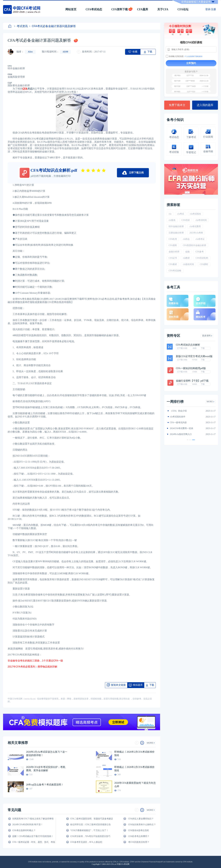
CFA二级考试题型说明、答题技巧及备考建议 (91, 819)
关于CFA (163, 9)
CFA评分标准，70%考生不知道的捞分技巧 (90, 836)
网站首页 (71, 9)
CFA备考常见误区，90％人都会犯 (86, 842)
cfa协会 (186, 239)
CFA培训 (186, 220)
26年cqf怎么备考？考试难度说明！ (45, 785)
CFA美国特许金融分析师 (194, 245)
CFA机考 (173, 239)
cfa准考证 (200, 239)
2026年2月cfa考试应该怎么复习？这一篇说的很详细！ (47, 754)
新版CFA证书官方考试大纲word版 (194, 356)
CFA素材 (173, 264)
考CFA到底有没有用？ (139, 842)
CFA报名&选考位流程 (139, 830)
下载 (203, 348)
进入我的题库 (205, 105)
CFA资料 (173, 245)
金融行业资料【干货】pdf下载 (192, 381)
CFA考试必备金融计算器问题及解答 (53, 26)
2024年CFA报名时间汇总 (181, 423)
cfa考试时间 (201, 220)
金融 (187, 252)
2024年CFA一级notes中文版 (183, 417)
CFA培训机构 (202, 258)
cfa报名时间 (188, 264)
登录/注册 (211, 9)
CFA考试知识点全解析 (188, 345)
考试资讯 (21, 26)
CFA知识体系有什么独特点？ (142, 825)
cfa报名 (172, 220)
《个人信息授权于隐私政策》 (194, 56)
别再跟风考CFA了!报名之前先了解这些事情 (33, 819)
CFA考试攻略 (175, 271)
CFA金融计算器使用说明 (181, 428)
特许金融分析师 (176, 226)
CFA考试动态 (94, 9)
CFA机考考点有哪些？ (139, 836)
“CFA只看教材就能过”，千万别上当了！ (89, 830)
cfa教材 (186, 258)
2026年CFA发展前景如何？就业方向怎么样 (135, 785)
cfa (170, 214)
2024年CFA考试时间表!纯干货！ (28, 825)
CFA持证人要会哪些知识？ (141, 819)
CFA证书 (173, 258)
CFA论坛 (183, 9)
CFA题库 (143, 9)
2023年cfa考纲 (196, 233)
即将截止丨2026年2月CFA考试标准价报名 (134, 754)
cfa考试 (181, 214)
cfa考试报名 (195, 214)
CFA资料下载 (120, 9)
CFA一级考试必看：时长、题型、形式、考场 (34, 842)
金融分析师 (174, 252)
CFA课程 (204, 264)
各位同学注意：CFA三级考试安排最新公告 (90, 825)
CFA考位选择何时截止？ (24, 830)
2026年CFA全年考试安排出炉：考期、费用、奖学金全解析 (47, 769)
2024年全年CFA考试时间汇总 (184, 434)
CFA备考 (200, 252)
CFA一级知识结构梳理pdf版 (191, 368)
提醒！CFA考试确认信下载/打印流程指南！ (33, 836)
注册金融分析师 (176, 233)
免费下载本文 (177, 105)
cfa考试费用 (195, 226)
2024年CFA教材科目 (179, 411)
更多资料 (207, 336)
